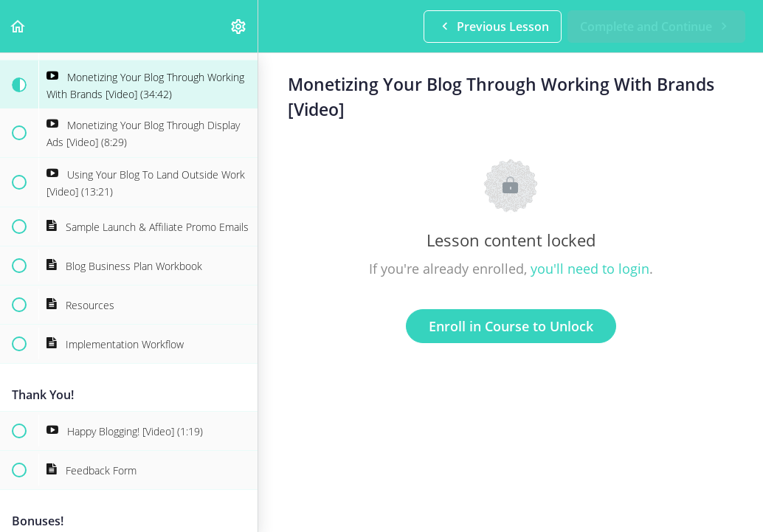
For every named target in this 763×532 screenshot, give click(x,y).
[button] (18, 26)
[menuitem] (239, 26)
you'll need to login (590, 269)
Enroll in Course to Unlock (511, 326)
